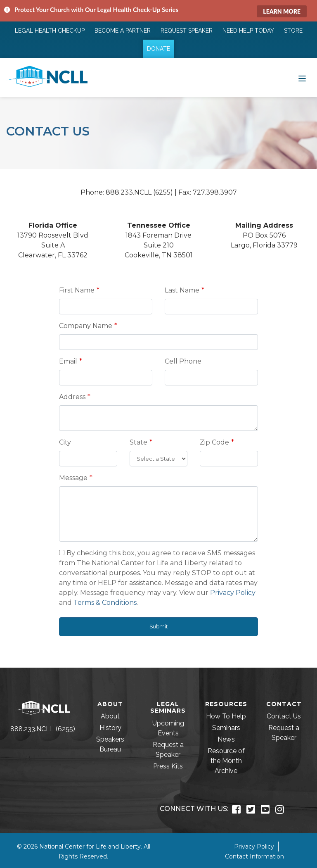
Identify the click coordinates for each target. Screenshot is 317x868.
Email (68, 361)
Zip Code (214, 442)
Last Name (182, 290)
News (226, 739)
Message (73, 478)
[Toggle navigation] (302, 78)
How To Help (226, 716)
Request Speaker (187, 31)
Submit (158, 627)
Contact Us (284, 716)
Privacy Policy (233, 593)
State (138, 442)
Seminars (226, 728)
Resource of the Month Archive (226, 761)
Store (293, 31)
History (110, 728)
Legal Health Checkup (50, 31)
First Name (77, 290)
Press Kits (168, 766)
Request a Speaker (168, 750)
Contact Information (254, 856)
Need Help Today (248, 31)
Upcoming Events (168, 728)
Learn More (282, 11)
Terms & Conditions (105, 603)
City (65, 442)
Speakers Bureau (110, 744)
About (110, 716)
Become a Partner (123, 31)
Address (72, 397)
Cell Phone (183, 361)
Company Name (86, 326)
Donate (158, 49)
